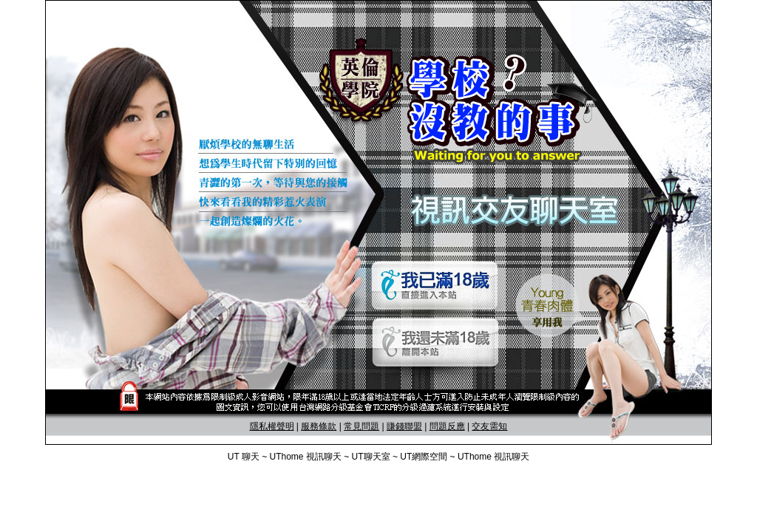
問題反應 (447, 426)
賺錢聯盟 (404, 426)
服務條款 (319, 426)
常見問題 (361, 426)
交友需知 (489, 426)
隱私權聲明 (272, 426)
